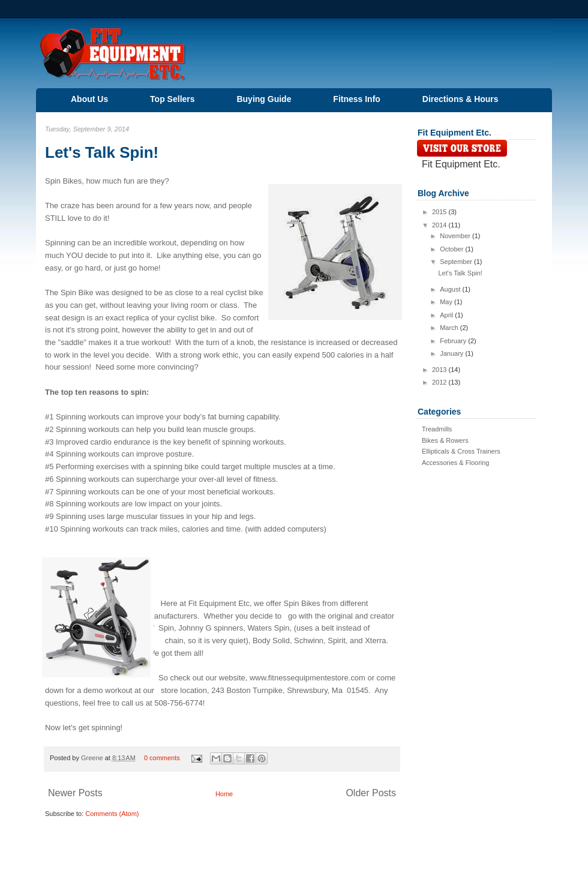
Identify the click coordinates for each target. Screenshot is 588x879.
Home (224, 794)
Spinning (61, 243)
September (457, 262)
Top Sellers (172, 99)
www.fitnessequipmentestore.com (307, 678)
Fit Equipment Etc (219, 603)
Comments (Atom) (112, 814)
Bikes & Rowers (445, 440)
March (450, 328)
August (451, 289)
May (447, 302)
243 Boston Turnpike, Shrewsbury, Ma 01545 (290, 690)
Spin (166, 628)
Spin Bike (77, 292)
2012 (440, 382)
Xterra (375, 640)
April (447, 315)
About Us (89, 99)
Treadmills (437, 429)
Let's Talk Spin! (102, 152)
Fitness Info (357, 99)
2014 (440, 225)
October (452, 249)
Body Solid (271, 640)
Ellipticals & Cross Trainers (461, 451)
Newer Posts (75, 793)
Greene (93, 758)
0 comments (162, 758)
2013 (440, 370)
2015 (440, 212)
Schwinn (309, 640)
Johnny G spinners (211, 628)
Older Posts (371, 793)
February (454, 341)
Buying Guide (264, 99)
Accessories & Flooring (456, 463)
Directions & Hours (460, 99)
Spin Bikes (63, 181)
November (456, 236)
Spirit (337, 640)
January (452, 353)
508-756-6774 (178, 703)
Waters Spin (268, 628)
